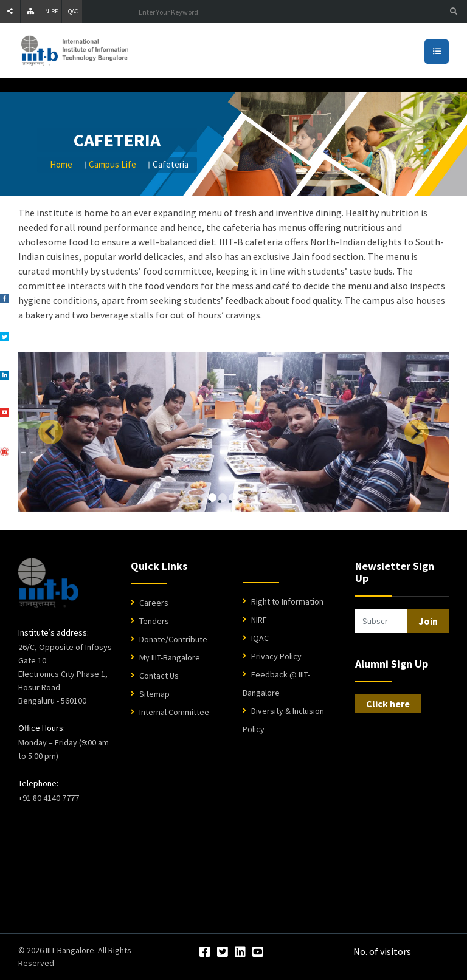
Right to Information (287, 601)
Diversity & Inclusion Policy (283, 720)
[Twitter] (223, 953)
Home (61, 164)
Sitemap (154, 694)
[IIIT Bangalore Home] (48, 583)
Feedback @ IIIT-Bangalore (276, 684)
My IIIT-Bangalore (170, 657)
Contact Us (159, 676)
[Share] (10, 12)
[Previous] (50, 432)
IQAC (72, 11)
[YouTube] (258, 953)
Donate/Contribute (173, 639)
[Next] (417, 432)
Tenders (154, 621)
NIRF (51, 11)
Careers (154, 603)
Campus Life (112, 164)
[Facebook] (205, 953)
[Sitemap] (31, 12)
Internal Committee (174, 712)
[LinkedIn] (240, 953)
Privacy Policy (276, 656)
